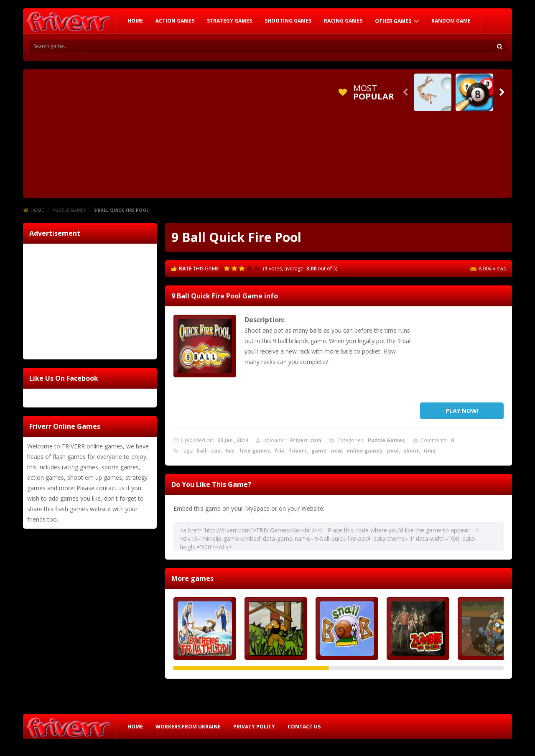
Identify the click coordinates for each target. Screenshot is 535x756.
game (319, 451)
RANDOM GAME (451, 21)
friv (279, 451)
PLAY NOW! (462, 411)
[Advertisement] (179, 132)
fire (230, 451)
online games (364, 451)
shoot (411, 451)
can (216, 451)
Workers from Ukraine (188, 727)
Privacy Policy (254, 727)
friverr (298, 451)
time (430, 451)
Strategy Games (229, 21)
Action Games (175, 21)
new (336, 451)
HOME (135, 21)
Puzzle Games (69, 210)
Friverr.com (306, 440)
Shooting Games (288, 21)
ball (201, 451)
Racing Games (343, 21)
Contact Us (304, 727)
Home (37, 210)
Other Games (393, 21)
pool (393, 451)
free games (255, 451)
